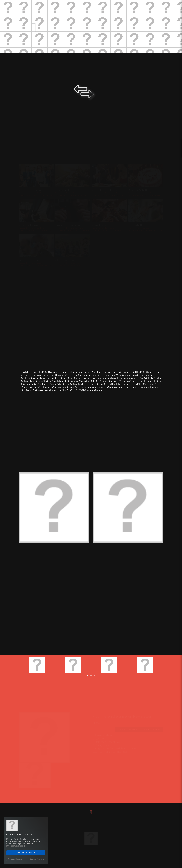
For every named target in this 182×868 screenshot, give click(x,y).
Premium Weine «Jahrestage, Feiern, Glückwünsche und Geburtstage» (152, 195)
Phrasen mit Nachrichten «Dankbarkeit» (32, 193)
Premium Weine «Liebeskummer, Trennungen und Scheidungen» (77, 230)
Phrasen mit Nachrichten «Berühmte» (32, 228)
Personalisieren (103, 735)
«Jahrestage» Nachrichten (138, 190)
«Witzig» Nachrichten (100, 225)
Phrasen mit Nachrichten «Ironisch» (31, 263)
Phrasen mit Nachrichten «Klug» (139, 228)
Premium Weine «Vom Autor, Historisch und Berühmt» (38, 230)
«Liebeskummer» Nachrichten (67, 225)
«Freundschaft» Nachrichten (67, 190)
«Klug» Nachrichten (136, 225)
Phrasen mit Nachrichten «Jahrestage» (141, 193)
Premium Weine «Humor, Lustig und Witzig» (106, 230)
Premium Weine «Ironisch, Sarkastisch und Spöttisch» (37, 265)
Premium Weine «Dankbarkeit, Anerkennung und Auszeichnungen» (42, 195)
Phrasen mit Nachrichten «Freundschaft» (69, 193)
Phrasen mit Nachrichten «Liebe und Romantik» (107, 193)
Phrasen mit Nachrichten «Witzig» (103, 228)
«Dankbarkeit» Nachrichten (30, 190)
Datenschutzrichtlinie (106, 742)
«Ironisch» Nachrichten (28, 260)
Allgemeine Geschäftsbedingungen (115, 748)
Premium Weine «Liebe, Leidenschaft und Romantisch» (110, 195)
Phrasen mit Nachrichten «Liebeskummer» (70, 228)
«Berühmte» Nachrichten (29, 225)
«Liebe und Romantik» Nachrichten (106, 190)
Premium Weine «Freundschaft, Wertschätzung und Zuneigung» (77, 195)
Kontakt (98, 738)
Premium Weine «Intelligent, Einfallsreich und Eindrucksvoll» (148, 230)
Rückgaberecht (103, 745)
